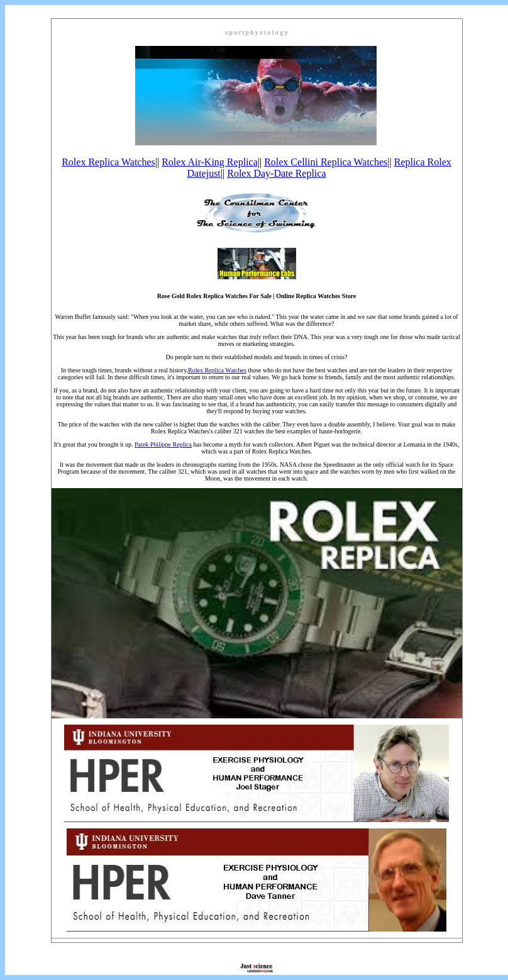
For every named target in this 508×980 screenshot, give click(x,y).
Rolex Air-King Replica (210, 162)
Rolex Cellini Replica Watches (326, 162)
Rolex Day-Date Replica (276, 173)
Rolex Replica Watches (108, 162)
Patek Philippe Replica (163, 444)
